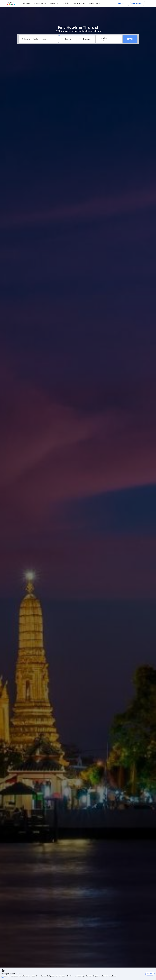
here (3, 978)
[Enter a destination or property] (40, 39)
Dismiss (150, 974)
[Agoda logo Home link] (11, 3)
